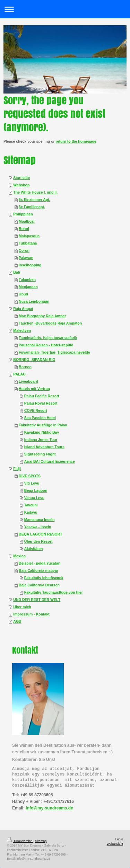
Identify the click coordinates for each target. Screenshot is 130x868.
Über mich (22, 607)
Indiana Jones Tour (41, 440)
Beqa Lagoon (36, 490)
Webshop (21, 185)
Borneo (25, 367)
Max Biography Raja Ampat (42, 316)
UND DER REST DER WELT (37, 600)
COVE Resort (36, 410)
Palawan (26, 258)
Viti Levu (32, 483)
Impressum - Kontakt (31, 614)
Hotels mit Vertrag (34, 389)
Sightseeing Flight (40, 454)
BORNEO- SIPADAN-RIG (34, 360)
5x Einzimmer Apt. (34, 200)
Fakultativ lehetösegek (44, 578)
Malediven (22, 330)
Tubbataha (28, 243)
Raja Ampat (23, 309)
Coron (24, 250)
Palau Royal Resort (41, 403)
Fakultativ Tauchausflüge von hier (54, 592)
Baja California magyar (38, 570)
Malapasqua (29, 236)
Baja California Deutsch (39, 585)
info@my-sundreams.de (49, 808)
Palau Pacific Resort (42, 396)
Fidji (17, 469)
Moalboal (27, 221)
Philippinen (23, 214)
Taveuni (31, 505)
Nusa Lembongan (34, 301)
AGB (17, 621)
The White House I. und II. (35, 192)
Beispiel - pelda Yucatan (40, 563)
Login (119, 839)
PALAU (19, 374)
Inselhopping (30, 265)
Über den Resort (38, 541)
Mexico (19, 556)
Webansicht (115, 844)
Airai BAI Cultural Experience (50, 461)
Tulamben (27, 280)
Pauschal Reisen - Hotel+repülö (46, 345)
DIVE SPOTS (30, 476)
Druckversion (20, 841)
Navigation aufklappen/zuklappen (65, 9)
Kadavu (31, 512)
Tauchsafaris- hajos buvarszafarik (48, 338)
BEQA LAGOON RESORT (41, 534)
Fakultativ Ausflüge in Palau (43, 425)
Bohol (24, 229)
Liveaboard (28, 381)
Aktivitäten (34, 549)
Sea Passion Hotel (40, 418)
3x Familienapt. (32, 207)
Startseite (21, 178)
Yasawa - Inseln (38, 527)
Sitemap (41, 841)
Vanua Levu (34, 498)
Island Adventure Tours (44, 447)
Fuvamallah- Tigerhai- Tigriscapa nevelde (54, 352)
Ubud (23, 294)
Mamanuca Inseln (40, 520)
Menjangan (28, 287)
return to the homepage (76, 141)
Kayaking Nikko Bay (42, 432)
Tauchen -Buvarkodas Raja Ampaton (50, 323)
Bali (16, 272)
